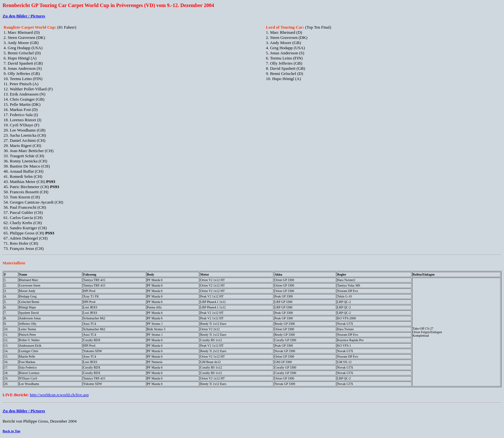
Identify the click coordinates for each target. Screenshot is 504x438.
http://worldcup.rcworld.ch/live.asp (59, 395)
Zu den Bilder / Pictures (24, 16)
